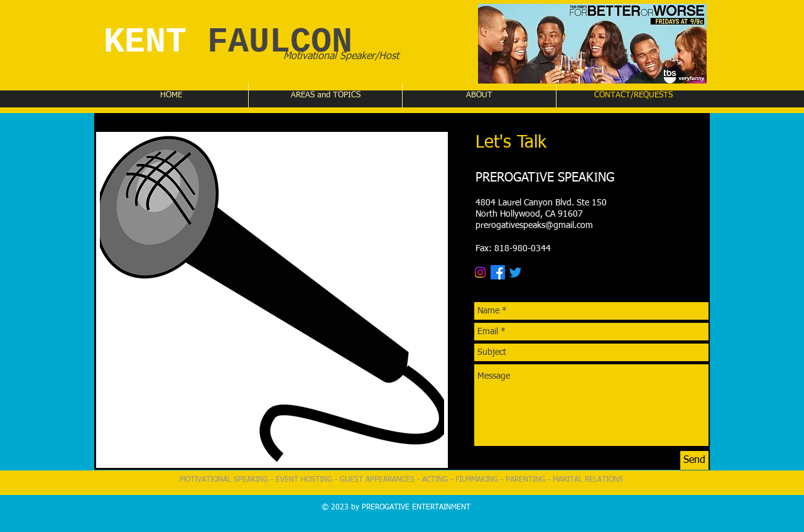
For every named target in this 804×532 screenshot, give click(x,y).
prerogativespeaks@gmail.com (534, 225)
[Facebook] (498, 272)
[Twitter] (515, 272)
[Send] (694, 460)
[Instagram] (480, 272)
